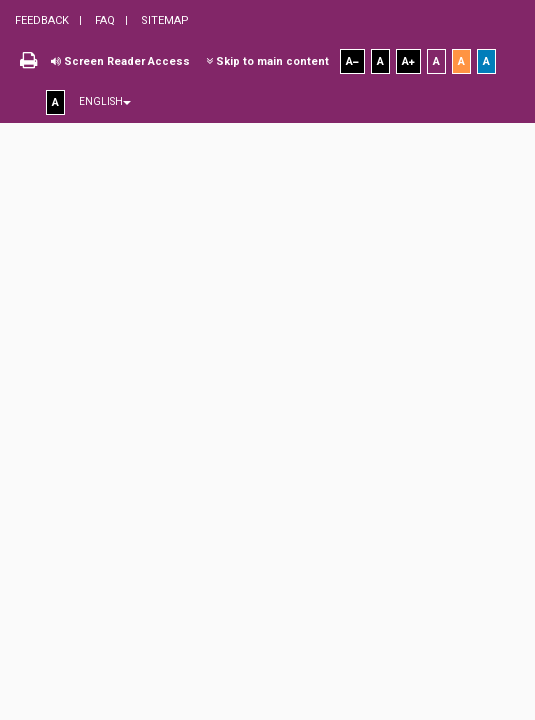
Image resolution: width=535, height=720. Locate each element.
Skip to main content (267, 61)
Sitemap (163, 20)
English (105, 101)
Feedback (42, 20)
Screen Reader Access (120, 61)
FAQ (103, 20)
